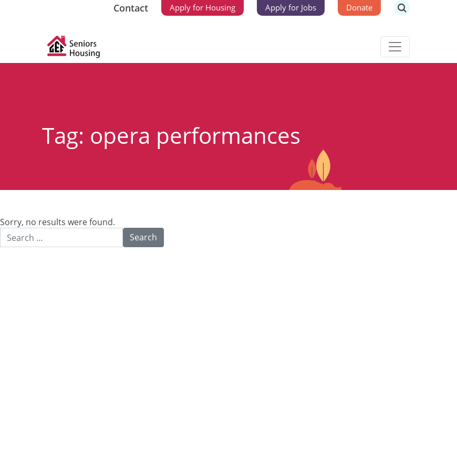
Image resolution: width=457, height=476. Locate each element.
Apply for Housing (202, 7)
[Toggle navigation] (395, 47)
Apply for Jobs (291, 7)
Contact (131, 8)
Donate (359, 7)
